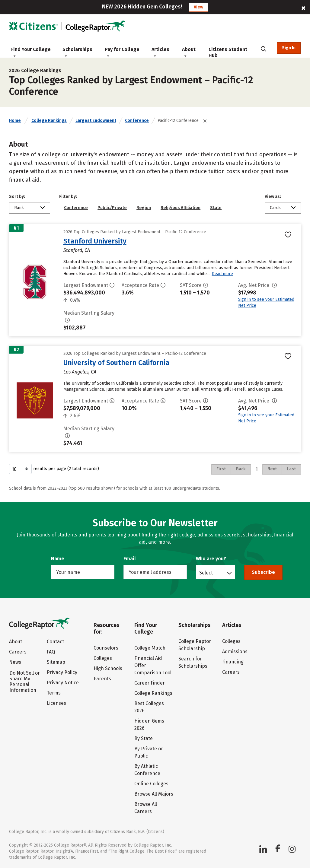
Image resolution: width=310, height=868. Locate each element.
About (189, 52)
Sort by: (17, 197)
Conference (137, 121)
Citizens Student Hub (228, 52)
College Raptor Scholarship (195, 645)
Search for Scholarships (193, 662)
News (15, 662)
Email (130, 559)
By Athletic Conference (147, 770)
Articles (160, 52)
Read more (222, 274)
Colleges (103, 658)
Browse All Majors (154, 794)
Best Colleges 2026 (149, 707)
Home (15, 121)
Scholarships (77, 52)
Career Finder (150, 683)
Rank (19, 208)
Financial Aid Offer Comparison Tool (153, 665)
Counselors (106, 648)
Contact (55, 642)
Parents (102, 679)
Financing (233, 662)
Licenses (56, 703)
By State (144, 738)
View (198, 7)
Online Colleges (151, 784)
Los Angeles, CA (80, 372)
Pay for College (122, 52)
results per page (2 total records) (54, 469)
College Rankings (49, 121)
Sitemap (56, 662)
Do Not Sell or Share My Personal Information (25, 682)
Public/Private (112, 208)
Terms (54, 693)
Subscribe (263, 572)
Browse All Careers (146, 808)
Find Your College (31, 52)
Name (58, 559)
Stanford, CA (77, 250)
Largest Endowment (96, 121)
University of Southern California (116, 363)
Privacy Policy (62, 672)
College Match (150, 648)
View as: (273, 197)
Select (206, 573)
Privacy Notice (63, 683)
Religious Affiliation (181, 208)
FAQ (51, 652)
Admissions (235, 652)
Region (144, 208)
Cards (275, 208)
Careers (18, 652)
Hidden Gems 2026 (149, 725)
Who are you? (211, 559)
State (216, 208)
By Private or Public (149, 752)
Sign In (289, 48)
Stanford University (95, 241)
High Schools (108, 668)
